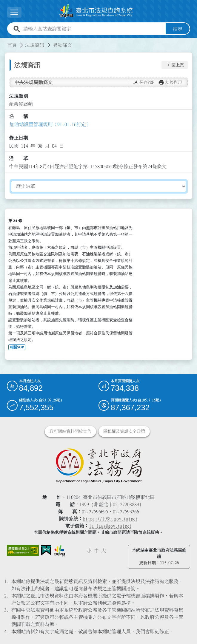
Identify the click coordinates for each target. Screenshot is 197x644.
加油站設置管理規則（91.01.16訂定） (50, 124)
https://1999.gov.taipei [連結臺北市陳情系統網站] (110, 519)
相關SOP (17, 347)
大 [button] (104, 551)
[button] (175, 65)
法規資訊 (35, 45)
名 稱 (19, 116)
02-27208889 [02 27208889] (126, 504)
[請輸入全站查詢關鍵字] (93, 29)
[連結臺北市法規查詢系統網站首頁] (96, 11)
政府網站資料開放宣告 (70, 431)
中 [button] (96, 551)
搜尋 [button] (178, 29)
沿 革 (19, 158)
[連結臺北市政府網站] (59, 551)
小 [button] (89, 551)
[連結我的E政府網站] (46, 550)
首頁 (12, 45)
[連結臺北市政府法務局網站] (99, 465)
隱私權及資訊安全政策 (124, 431)
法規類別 (19, 96)
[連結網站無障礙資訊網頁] (23, 550)
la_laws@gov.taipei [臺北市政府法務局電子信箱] (110, 526)
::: (4, 41)
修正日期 (19, 138)
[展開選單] (14, 12)
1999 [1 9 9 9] (84, 504)
